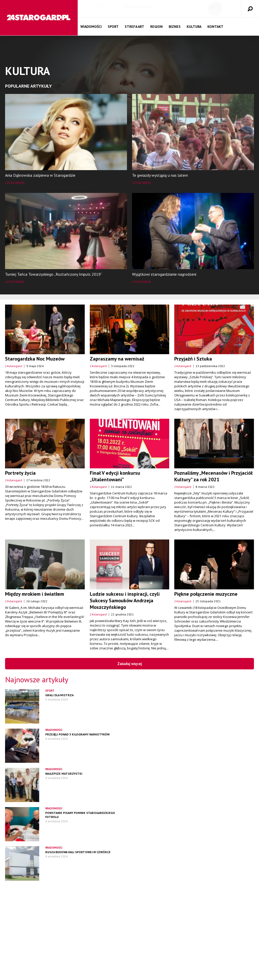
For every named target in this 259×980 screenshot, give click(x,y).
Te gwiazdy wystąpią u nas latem (160, 175)
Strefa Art (134, 27)
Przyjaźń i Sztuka (193, 359)
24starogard (14, 366)
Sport (100, 7)
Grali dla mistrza (138, 6)
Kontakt (215, 27)
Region (156, 27)
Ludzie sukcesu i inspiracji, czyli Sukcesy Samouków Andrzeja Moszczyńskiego (125, 601)
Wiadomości (91, 27)
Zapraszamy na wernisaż (117, 359)
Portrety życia (20, 473)
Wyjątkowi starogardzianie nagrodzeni (164, 274)
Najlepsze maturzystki (64, 774)
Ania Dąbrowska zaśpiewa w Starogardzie (40, 175)
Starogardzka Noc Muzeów (35, 359)
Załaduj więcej (130, 664)
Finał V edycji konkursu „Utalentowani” (115, 476)
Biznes (175, 27)
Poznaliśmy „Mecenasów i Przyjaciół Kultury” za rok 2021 (213, 476)
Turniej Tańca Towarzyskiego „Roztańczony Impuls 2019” (54, 274)
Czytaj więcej (15, 183)
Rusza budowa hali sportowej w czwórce (78, 852)
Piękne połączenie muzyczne (206, 594)
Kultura (194, 27)
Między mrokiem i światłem (35, 594)
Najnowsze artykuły (37, 679)
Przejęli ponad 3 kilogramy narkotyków (77, 734)
